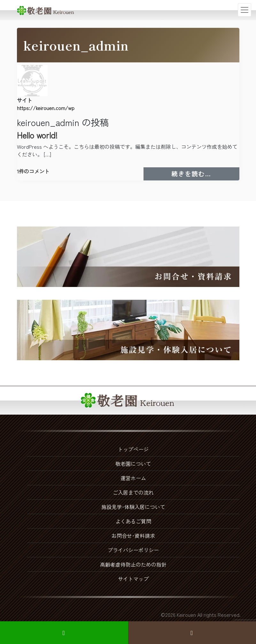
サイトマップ (133, 579)
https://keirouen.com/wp (46, 108)
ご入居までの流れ (133, 492)
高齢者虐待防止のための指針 (133, 564)
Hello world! (37, 135)
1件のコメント (33, 171)
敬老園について (133, 464)
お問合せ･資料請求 (133, 536)
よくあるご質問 (133, 521)
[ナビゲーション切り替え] (244, 10)
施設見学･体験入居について (133, 507)
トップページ (133, 449)
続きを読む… (205, 174)
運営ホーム (133, 478)
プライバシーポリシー (133, 550)
